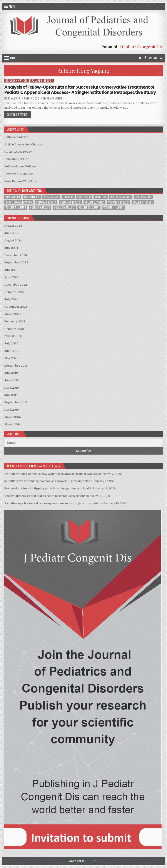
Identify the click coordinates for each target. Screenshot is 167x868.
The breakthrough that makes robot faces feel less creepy (45, 496)
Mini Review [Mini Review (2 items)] (84, 197)
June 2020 (12, 351)
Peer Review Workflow (21, 181)
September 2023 (16, 262)
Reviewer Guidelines (19, 174)
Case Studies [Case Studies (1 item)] (32, 197)
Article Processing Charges (24, 144)
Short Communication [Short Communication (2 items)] (19, 202)
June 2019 (12, 380)
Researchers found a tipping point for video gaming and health (48, 488)
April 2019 (12, 388)
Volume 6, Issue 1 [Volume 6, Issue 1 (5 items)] (46, 202)
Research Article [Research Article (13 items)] (121, 197)
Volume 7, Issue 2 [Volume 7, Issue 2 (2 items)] (119, 202)
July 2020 (11, 343)
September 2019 (16, 366)
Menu (12, 6)
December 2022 (16, 285)
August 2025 (13, 226)
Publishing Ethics (16, 159)
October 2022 (14, 292)
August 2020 (13, 336)
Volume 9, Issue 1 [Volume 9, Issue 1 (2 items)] (40, 208)
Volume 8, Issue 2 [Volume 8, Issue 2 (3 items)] (16, 208)
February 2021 (15, 321)
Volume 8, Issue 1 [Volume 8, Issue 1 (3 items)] (143, 202)
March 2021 (13, 314)
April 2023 (12, 277)
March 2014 (13, 424)
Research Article (17, 80)
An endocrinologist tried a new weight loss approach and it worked (51, 474)
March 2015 (13, 417)
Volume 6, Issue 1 (42, 80)
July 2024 (11, 248)
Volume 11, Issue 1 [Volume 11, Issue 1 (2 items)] (113, 208)
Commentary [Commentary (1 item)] (51, 197)
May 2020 (11, 358)
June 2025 (12, 233)
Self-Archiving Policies (20, 166)
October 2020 (14, 329)
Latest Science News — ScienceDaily (35, 466)
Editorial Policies (16, 137)
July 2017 (11, 395)
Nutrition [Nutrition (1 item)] (101, 197)
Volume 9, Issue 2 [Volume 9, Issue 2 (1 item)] (64, 208)
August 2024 (13, 240)
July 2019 (11, 373)
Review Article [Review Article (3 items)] (143, 197)
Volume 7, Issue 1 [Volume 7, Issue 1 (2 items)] (94, 202)
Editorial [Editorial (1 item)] (68, 197)
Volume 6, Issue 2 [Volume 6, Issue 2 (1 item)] (70, 202)
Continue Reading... (19, 115)
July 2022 (11, 299)
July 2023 (11, 270)
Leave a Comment (53, 98)
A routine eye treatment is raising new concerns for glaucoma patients (54, 503)
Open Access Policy (18, 152)
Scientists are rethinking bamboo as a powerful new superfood (48, 481)
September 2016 (16, 402)
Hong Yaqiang (12, 98)
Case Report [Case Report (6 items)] (13, 197)
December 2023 (16, 255)
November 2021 (16, 307)
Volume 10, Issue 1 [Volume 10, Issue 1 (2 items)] (89, 208)
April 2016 (12, 410)
